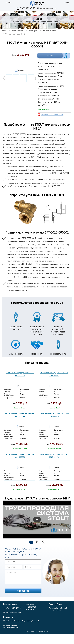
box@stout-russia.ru (48, 8)
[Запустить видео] (37, 520)
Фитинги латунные (17, 31)
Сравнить (21, 70)
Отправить (23, 591)
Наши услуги (32, 607)
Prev (4, 78)
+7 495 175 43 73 (27, 8)
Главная (4, 31)
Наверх (67, 2)
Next (35, 78)
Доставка (30, 604)
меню (8, 2)
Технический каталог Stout (52, 115)
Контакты (30, 609)
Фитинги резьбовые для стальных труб (42, 31)
